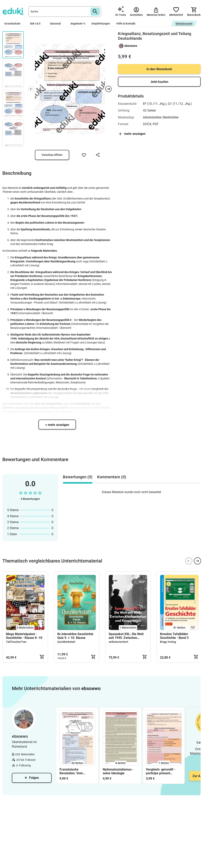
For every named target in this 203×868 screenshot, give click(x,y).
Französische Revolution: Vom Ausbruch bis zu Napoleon (71, 771)
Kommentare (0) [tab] (112, 477)
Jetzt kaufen (159, 82)
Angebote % (78, 24)
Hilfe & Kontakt (126, 24)
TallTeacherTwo (16, 642)
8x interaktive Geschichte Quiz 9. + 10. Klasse (75, 636)
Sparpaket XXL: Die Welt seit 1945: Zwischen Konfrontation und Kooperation (126, 636)
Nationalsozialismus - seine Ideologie (118, 771)
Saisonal (57, 24)
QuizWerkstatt (66, 642)
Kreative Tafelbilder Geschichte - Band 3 (174, 636)
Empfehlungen (101, 24)
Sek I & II (37, 24)
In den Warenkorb (159, 69)
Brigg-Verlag (168, 642)
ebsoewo (131, 46)
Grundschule (14, 24)
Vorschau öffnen (52, 155)
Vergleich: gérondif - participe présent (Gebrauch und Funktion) (164, 771)
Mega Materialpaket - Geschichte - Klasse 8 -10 (24, 636)
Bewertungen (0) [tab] (78, 477)
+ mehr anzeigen (57, 425)
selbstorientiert (118, 642)
